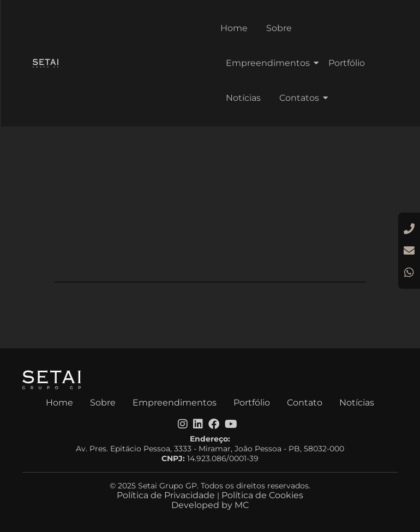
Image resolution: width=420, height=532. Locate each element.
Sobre (279, 28)
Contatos (301, 98)
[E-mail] (409, 251)
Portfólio (347, 63)
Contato (305, 403)
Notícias (243, 98)
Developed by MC (210, 505)
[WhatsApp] (409, 273)
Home (234, 28)
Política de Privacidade (166, 495)
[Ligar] (409, 229)
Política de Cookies (262, 495)
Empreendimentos (270, 63)
